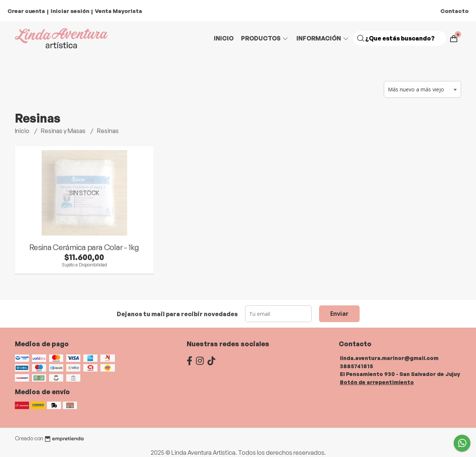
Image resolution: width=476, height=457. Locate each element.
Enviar (339, 314)
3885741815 (356, 366)
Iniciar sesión (70, 11)
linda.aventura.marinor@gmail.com (389, 358)
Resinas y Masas (64, 131)
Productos (265, 38)
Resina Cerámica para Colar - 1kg (84, 247)
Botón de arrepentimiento (377, 382)
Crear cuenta (26, 11)
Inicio (224, 38)
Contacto (454, 11)
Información (323, 38)
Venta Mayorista (118, 11)
